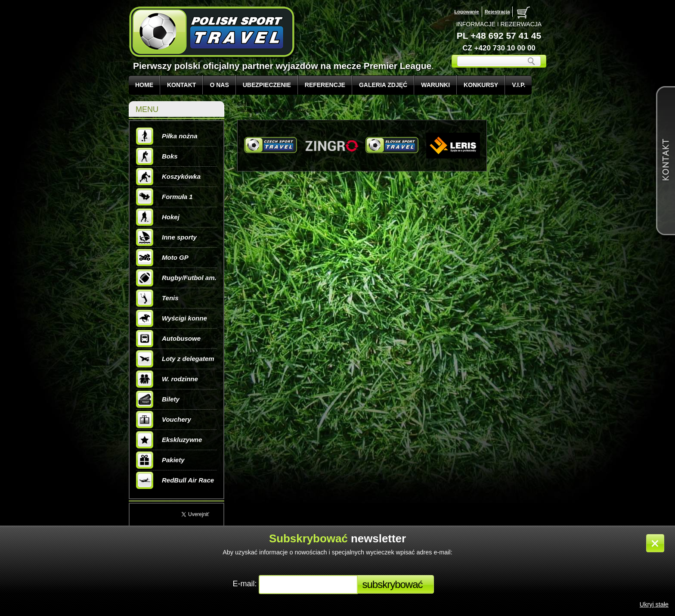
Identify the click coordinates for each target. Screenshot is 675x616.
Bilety (158, 399)
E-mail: (246, 584)
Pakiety (160, 460)
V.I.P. (519, 85)
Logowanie (466, 12)
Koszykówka (168, 177)
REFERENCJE (325, 85)
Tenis (157, 298)
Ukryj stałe (654, 604)
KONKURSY (481, 85)
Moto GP (162, 258)
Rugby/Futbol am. (176, 278)
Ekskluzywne (169, 440)
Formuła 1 (164, 197)
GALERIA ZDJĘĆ (383, 85)
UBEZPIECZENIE (267, 85)
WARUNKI (435, 85)
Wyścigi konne (172, 318)
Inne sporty (166, 237)
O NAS (219, 85)
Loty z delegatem (175, 359)
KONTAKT (181, 85)
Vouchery (164, 420)
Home (144, 85)
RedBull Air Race (175, 480)
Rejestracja (497, 12)
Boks (157, 156)
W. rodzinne (167, 379)
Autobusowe (168, 339)
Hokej (158, 217)
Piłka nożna (167, 136)
